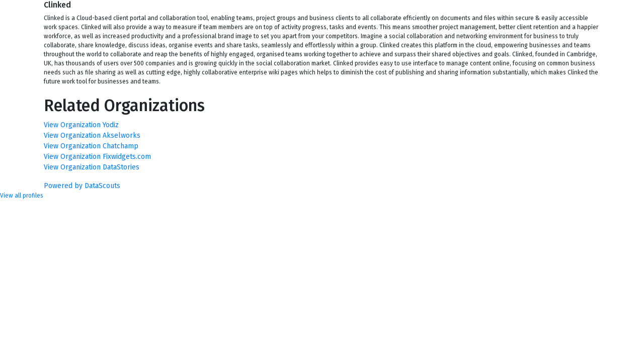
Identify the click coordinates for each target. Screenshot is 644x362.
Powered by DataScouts (82, 186)
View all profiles (22, 196)
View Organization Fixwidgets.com (97, 157)
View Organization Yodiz (81, 125)
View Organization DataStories (92, 167)
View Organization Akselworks (92, 135)
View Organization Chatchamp (91, 146)
